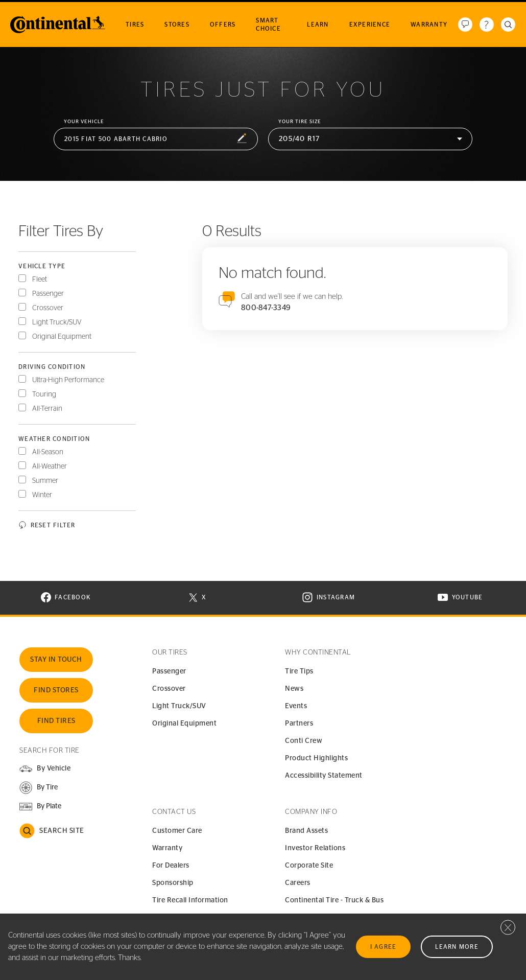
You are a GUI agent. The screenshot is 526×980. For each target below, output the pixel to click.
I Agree (384, 947)
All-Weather (50, 466)
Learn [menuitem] (318, 25)
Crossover (48, 308)
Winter (42, 495)
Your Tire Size (300, 122)
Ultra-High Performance (68, 380)
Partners (299, 724)
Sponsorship (173, 883)
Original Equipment (62, 337)
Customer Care (177, 831)
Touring (44, 394)
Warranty (167, 848)
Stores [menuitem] (177, 25)
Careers (298, 883)
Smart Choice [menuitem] (268, 25)
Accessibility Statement (324, 776)
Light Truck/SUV (57, 322)
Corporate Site (309, 866)
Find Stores (56, 690)
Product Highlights (316, 758)
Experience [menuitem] (370, 25)
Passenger (48, 294)
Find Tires (56, 721)
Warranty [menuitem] (429, 25)
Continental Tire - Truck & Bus (334, 900)
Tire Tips (299, 671)
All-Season (48, 452)
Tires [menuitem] (135, 25)
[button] (156, 139)
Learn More (457, 947)
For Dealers (171, 866)
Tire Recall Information (190, 900)
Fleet (40, 279)
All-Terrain (47, 409)
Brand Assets (306, 831)
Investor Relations (315, 848)
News (294, 689)
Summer (45, 481)
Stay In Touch (56, 660)
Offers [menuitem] (223, 25)
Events (296, 706)
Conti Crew (304, 741)
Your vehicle (84, 122)
